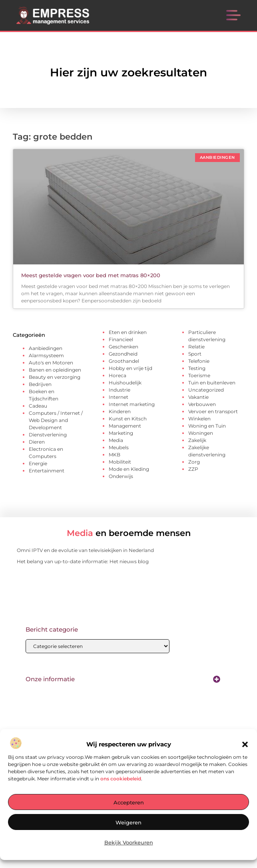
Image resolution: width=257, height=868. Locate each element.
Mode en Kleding (129, 469)
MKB (115, 455)
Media (116, 440)
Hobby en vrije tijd (130, 368)
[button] (245, 745)
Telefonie (199, 361)
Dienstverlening (48, 435)
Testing (197, 368)
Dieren (37, 442)
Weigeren (128, 823)
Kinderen (120, 411)
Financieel (121, 339)
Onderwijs (121, 476)
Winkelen (199, 419)
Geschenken (124, 347)
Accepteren (129, 803)
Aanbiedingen (46, 348)
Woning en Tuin (207, 426)
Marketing (121, 433)
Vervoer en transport (213, 411)
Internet (119, 397)
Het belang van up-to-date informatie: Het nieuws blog (83, 561)
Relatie (196, 347)
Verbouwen (202, 404)
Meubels (119, 447)
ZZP (193, 469)
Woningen (201, 433)
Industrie (120, 390)
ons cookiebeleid (121, 779)
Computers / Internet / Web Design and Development (56, 420)
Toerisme (199, 375)
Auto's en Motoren (51, 363)
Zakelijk (197, 440)
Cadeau (38, 406)
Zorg (194, 462)
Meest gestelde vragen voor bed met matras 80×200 (91, 275)
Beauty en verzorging (55, 377)
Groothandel (124, 361)
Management (125, 426)
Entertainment (47, 471)
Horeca (118, 375)
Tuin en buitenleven (212, 383)
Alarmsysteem (46, 355)
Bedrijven (40, 384)
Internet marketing (132, 404)
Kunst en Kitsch (128, 419)
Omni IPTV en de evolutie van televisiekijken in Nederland (85, 550)
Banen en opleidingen (55, 370)
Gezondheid (123, 354)
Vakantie (198, 397)
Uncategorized (206, 390)
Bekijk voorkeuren (129, 843)
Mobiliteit (120, 462)
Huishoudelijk (125, 383)
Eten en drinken (128, 332)
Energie (38, 463)
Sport (195, 354)
